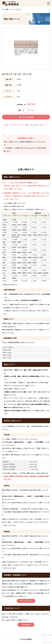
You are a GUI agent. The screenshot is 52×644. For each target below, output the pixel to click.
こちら (31, 148)
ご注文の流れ (26, 625)
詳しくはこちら (32, 125)
